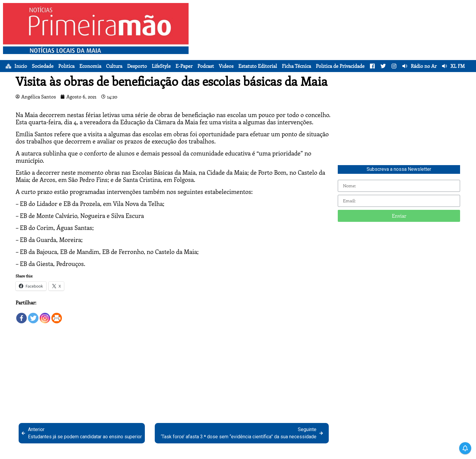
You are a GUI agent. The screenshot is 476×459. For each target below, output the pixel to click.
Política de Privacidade (340, 66)
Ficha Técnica (296, 66)
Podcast (206, 66)
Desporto (137, 66)
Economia (90, 66)
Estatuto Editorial (258, 66)
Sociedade (43, 66)
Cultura (114, 66)
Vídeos (226, 66)
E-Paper (184, 66)
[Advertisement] (333, 45)
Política (66, 66)
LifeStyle (161, 66)
